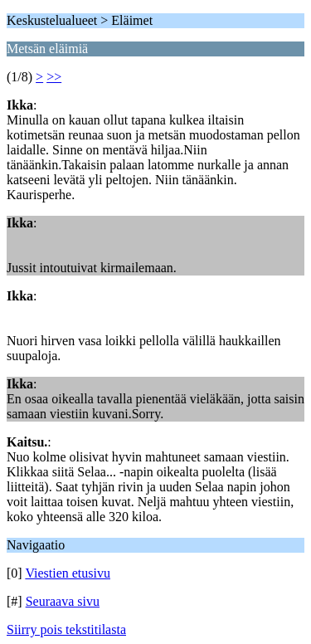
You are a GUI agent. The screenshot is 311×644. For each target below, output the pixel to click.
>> (54, 77)
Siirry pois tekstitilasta (66, 629)
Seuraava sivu (63, 601)
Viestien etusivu (68, 573)
